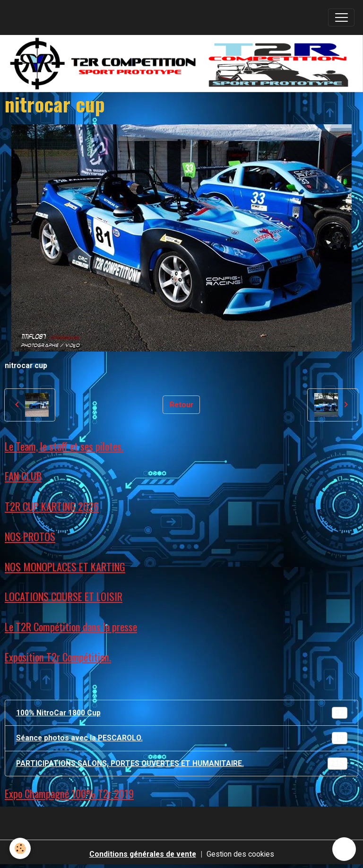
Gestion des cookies (240, 854)
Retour (181, 405)
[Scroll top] (344, 849)
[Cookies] (20, 848)
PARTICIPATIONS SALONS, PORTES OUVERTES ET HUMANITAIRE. (182, 764)
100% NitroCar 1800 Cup (182, 713)
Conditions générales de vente (143, 854)
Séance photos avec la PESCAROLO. (182, 738)
